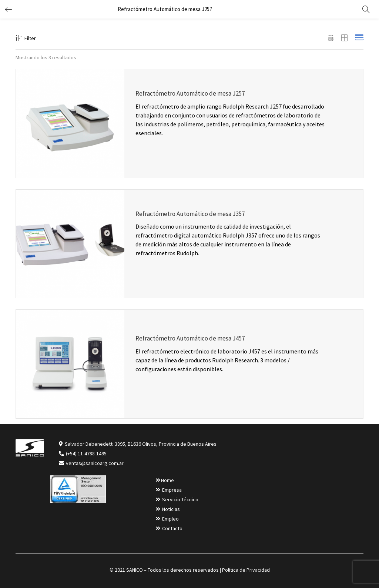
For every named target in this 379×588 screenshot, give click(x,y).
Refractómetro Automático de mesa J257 (190, 93)
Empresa (172, 490)
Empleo (170, 519)
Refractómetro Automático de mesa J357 (190, 214)
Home (167, 480)
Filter (26, 38)
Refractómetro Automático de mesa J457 (190, 338)
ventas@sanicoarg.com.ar (94, 463)
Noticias (171, 509)
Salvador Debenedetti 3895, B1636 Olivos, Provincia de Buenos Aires (141, 444)
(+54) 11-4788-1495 (86, 454)
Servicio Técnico (180, 499)
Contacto (172, 528)
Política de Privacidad (246, 570)
